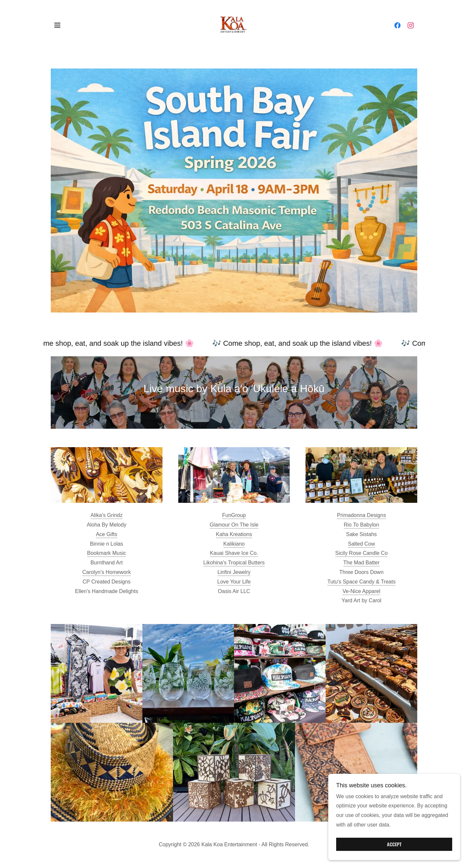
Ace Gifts (107, 534)
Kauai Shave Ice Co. (234, 553)
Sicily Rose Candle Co (361, 553)
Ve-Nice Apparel (361, 591)
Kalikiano (234, 544)
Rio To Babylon (361, 525)
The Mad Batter (362, 563)
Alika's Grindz (107, 515)
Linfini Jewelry (234, 572)
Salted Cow (362, 544)
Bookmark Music (106, 553)
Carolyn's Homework (107, 572)
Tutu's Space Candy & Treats (361, 582)
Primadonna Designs (361, 515)
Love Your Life (234, 582)
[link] (234, 25)
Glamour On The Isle (234, 525)
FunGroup (234, 515)
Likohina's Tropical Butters (234, 563)
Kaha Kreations (234, 534)
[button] (57, 25)
